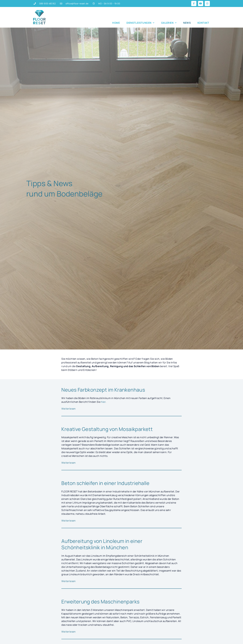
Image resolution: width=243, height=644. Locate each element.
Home (116, 23)
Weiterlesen (68, 409)
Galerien (169, 23)
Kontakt (203, 23)
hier (103, 402)
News (187, 23)
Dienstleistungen (140, 23)
